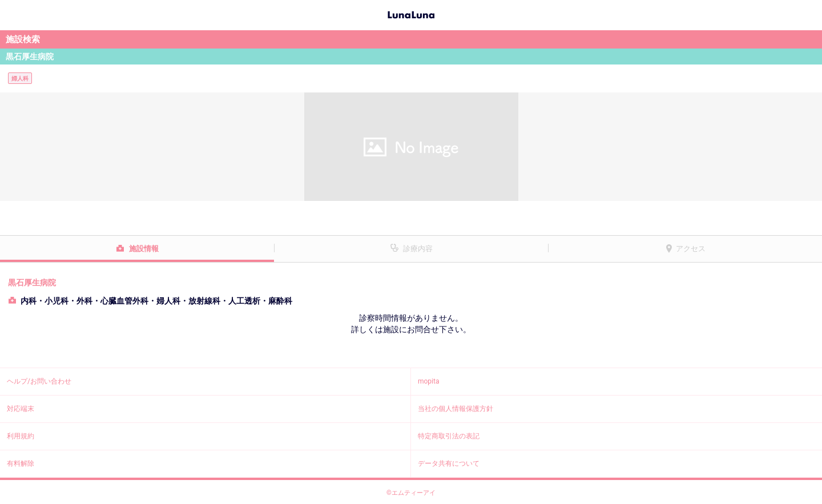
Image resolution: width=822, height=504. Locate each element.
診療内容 (418, 249)
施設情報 (144, 249)
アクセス (691, 249)
